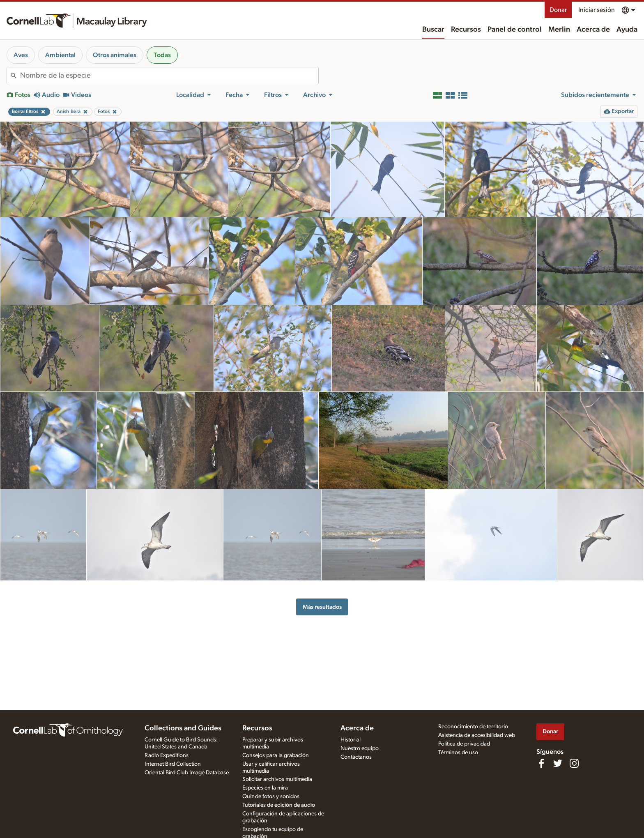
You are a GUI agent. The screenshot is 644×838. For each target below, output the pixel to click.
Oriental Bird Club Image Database (187, 773)
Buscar (433, 30)
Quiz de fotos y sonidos (271, 797)
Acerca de (593, 30)
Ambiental (60, 55)
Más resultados (322, 607)
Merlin (559, 30)
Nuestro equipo (360, 748)
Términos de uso (458, 753)
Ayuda (627, 30)
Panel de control (515, 30)
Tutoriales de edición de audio (279, 805)
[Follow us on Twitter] (558, 763)
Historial (351, 740)
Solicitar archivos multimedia (277, 779)
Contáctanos (356, 757)
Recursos (466, 30)
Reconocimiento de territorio (473, 727)
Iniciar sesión (597, 10)
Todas (162, 55)
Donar (558, 10)
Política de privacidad (464, 744)
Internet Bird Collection (173, 764)
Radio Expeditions (167, 755)
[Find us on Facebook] (541, 763)
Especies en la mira (265, 788)
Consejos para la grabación (276, 755)
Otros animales (115, 55)
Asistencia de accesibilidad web (477, 735)
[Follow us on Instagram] (574, 763)
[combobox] (169, 76)
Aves (21, 55)
